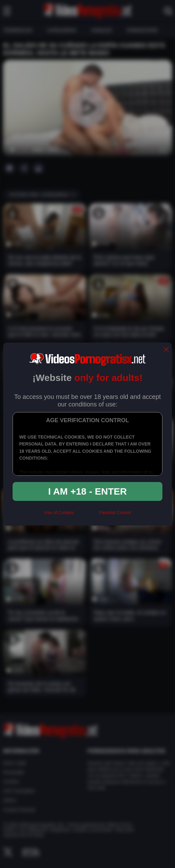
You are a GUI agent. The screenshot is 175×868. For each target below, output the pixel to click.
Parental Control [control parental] (115, 513)
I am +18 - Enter (87, 491)
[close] (166, 350)
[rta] (86, 515)
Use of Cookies (59, 513)
